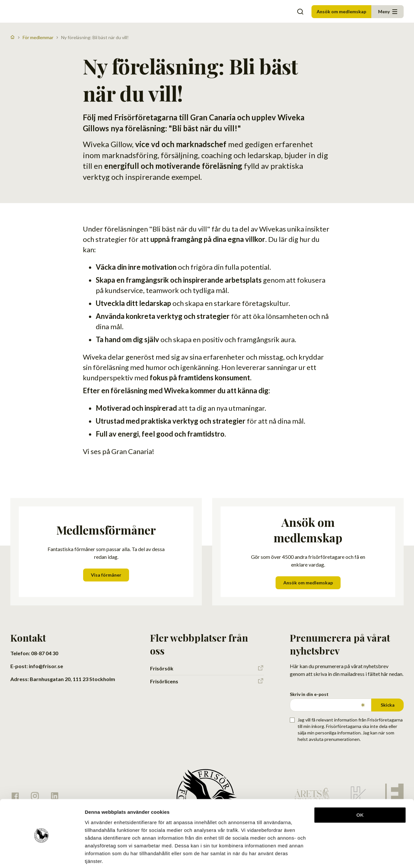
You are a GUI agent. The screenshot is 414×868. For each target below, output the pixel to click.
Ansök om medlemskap (341, 11)
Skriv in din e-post (309, 694)
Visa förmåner (106, 575)
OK (360, 791)
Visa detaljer (99, 855)
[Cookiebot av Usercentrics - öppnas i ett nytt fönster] (42, 855)
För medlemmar (38, 37)
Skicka (388, 705)
